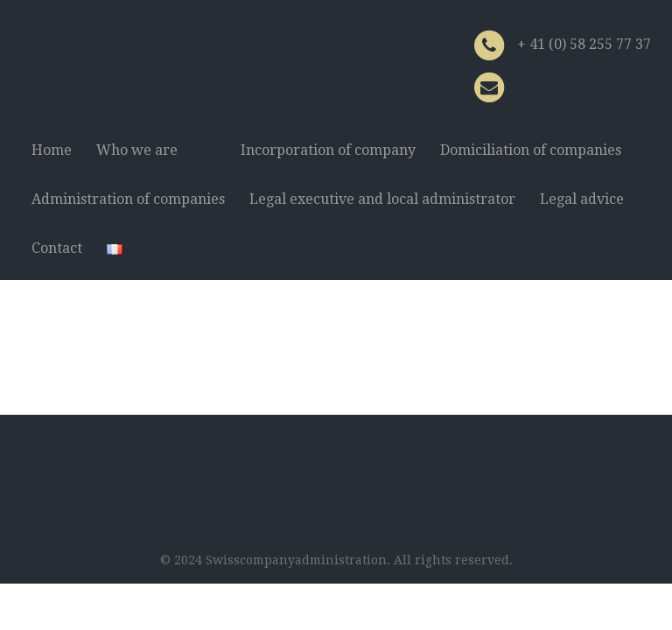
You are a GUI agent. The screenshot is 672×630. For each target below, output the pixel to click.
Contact (57, 248)
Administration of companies (128, 199)
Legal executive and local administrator (382, 199)
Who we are (137, 150)
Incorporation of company (328, 150)
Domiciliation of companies (531, 150)
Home (52, 150)
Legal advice (582, 199)
